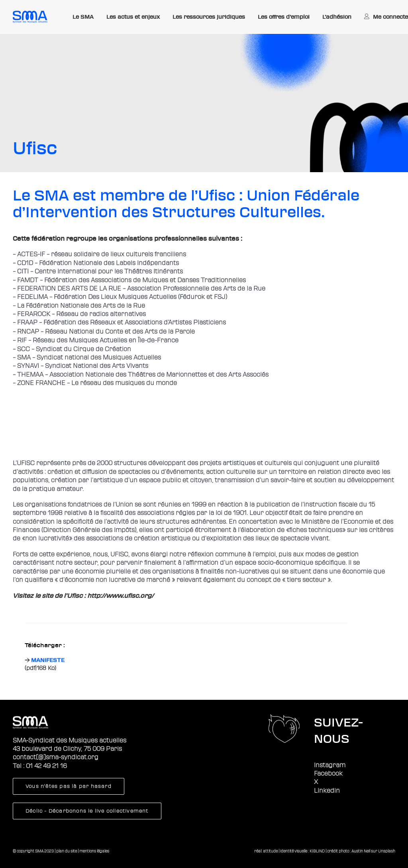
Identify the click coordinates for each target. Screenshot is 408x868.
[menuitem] (83, 17)
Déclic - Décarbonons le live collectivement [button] (87, 811)
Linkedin (327, 791)
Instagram (330, 765)
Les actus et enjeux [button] (133, 17)
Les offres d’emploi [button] (284, 17)
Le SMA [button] (83, 17)
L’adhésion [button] (337, 17)
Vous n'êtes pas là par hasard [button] (69, 786)
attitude (270, 851)
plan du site (67, 851)
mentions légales (94, 851)
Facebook (328, 774)
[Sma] (30, 17)
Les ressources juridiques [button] (209, 17)
